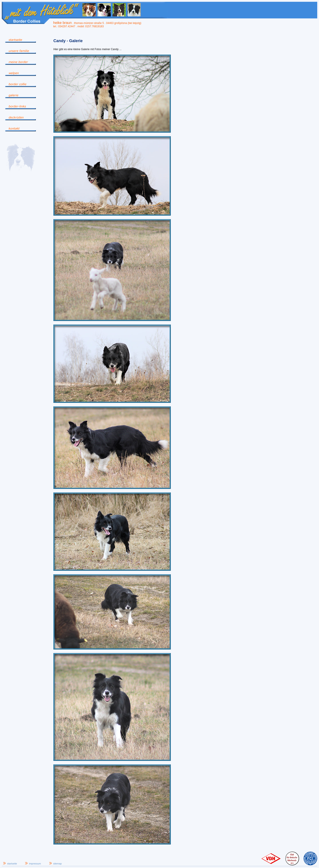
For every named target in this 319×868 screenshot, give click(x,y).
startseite (12, 864)
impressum (35, 864)
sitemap (57, 864)
